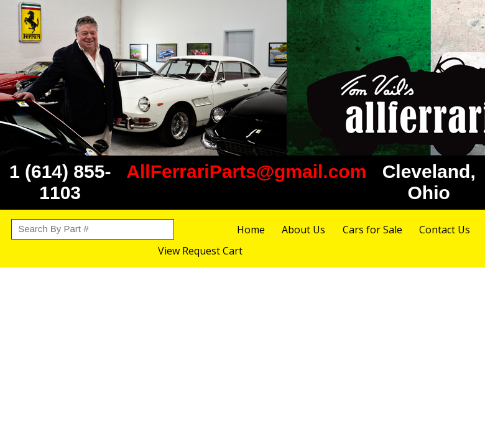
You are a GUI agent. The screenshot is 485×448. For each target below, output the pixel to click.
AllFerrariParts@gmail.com (246, 171)
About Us (303, 230)
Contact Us (445, 230)
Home (251, 230)
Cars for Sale (372, 230)
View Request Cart (200, 251)
